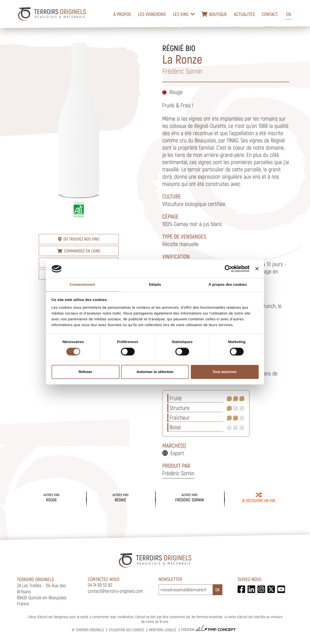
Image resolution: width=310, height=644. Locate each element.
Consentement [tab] (82, 285)
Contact (270, 14)
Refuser (85, 372)
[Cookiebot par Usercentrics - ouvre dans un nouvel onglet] (228, 269)
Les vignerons (152, 14)
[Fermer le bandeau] (257, 269)
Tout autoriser (225, 372)
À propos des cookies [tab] (228, 285)
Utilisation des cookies (126, 630)
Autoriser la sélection (155, 372)
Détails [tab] (155, 285)
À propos (122, 14)
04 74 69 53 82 (100, 585)
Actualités (244, 14)
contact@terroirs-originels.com (116, 591)
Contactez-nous (104, 579)
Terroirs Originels (90, 630)
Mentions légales (163, 630)
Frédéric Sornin (178, 473)
